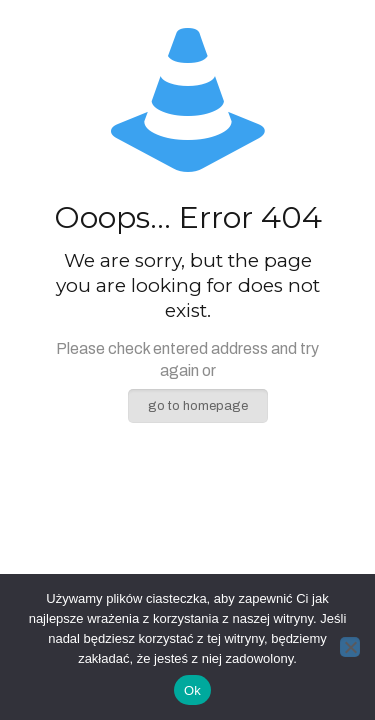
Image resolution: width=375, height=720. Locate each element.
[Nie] (350, 647)
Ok (192, 690)
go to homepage (198, 406)
